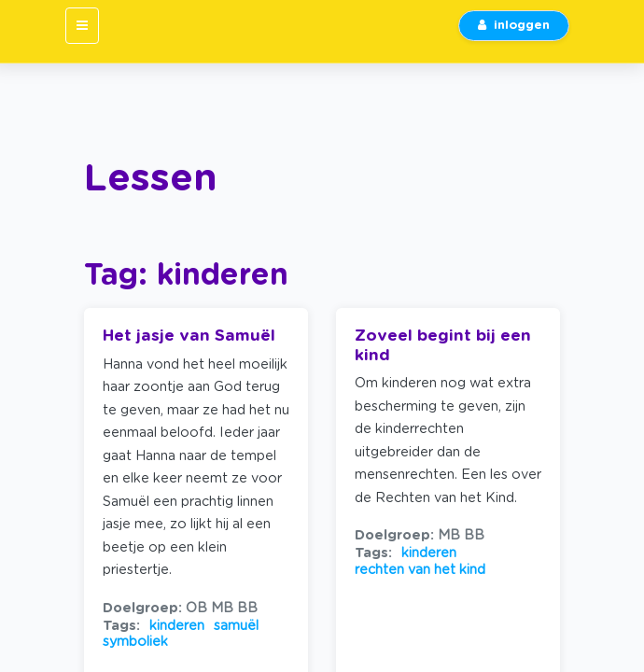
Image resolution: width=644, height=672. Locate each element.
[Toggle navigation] (82, 26)
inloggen (514, 26)
